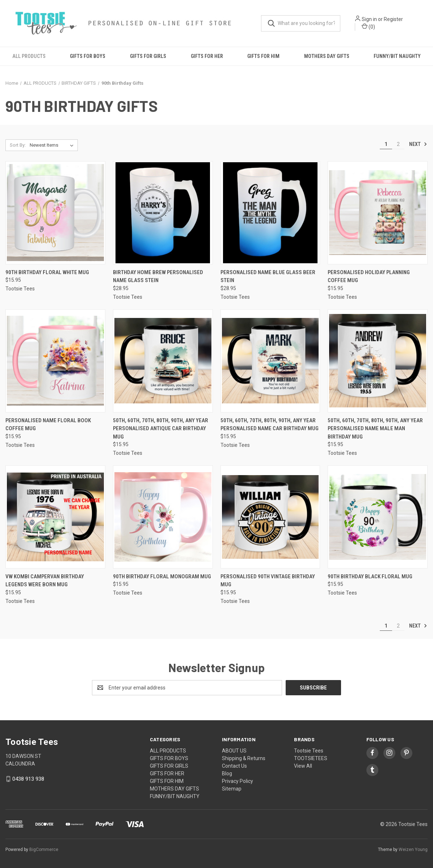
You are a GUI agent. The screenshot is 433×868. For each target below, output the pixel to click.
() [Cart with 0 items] (370, 27)
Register (395, 20)
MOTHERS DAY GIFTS (327, 56)
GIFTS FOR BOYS (88, 56)
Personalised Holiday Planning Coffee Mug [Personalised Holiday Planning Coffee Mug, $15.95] (369, 276)
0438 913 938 (28, 779)
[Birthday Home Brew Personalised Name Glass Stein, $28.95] (163, 213)
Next (418, 144)
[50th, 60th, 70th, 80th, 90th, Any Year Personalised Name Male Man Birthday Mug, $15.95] (378, 361)
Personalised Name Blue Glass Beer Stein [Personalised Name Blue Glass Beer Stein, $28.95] (268, 276)
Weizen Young (413, 850)
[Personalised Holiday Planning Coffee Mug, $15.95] (378, 213)
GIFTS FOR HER (207, 56)
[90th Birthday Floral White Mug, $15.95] (55, 213)
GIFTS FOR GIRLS (148, 56)
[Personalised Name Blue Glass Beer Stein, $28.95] (270, 213)
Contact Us (234, 766)
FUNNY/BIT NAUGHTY (175, 797)
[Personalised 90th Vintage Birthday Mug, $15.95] (270, 517)
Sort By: (18, 145)
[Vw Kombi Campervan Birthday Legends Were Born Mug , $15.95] (55, 517)
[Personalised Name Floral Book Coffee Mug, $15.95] (55, 361)
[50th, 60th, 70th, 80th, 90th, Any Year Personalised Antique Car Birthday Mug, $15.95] (163, 361)
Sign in (371, 20)
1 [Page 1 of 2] (386, 144)
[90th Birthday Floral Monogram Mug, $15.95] (163, 517)
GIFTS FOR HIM (263, 56)
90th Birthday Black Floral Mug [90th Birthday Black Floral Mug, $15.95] (370, 577)
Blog (227, 774)
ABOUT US (234, 751)
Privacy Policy (237, 781)
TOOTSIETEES (311, 759)
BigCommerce (44, 850)
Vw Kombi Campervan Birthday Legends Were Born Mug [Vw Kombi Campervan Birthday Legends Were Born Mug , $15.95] (45, 581)
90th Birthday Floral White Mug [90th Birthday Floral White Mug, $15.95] (47, 272)
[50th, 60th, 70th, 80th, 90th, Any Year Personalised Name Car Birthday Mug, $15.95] (270, 361)
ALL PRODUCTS (29, 56)
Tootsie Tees (309, 751)
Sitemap (232, 789)
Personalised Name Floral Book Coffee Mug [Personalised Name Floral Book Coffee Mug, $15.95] (48, 425)
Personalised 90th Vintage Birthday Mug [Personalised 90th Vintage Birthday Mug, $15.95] (268, 581)
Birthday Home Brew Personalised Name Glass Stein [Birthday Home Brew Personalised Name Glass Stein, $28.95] (158, 276)
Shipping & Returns (244, 759)
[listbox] (53, 145)
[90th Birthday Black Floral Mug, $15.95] (378, 517)
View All (303, 766)
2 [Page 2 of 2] (398, 144)
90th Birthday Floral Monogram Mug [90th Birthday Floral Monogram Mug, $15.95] (162, 577)
